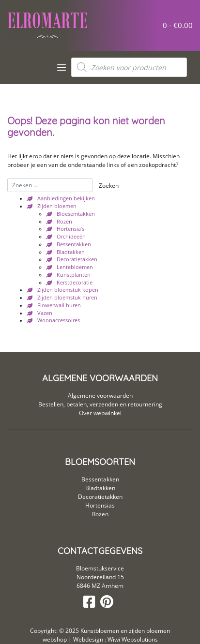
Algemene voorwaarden (100, 396)
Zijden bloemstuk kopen (68, 290)
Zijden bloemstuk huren (67, 298)
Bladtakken (71, 252)
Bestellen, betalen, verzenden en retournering (100, 404)
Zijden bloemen (57, 206)
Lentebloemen (75, 267)
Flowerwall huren (59, 305)
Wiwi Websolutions (132, 639)
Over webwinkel (100, 413)
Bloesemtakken (76, 214)
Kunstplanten (74, 275)
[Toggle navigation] (62, 67)
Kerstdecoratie (75, 283)
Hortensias (100, 505)
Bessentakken (74, 244)
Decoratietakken (77, 259)
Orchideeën (71, 237)
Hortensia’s (70, 229)
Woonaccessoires (59, 320)
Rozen (64, 222)
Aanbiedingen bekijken (66, 198)
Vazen (45, 313)
